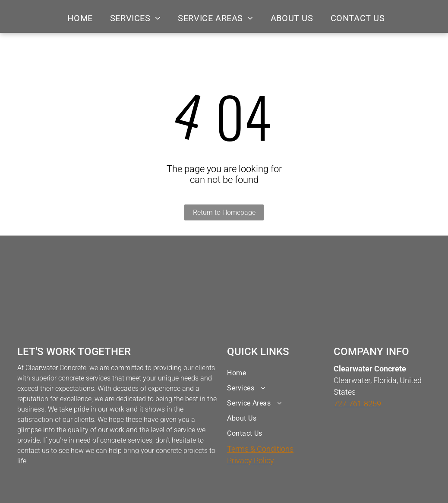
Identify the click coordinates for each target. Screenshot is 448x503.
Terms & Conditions (260, 449)
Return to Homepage (224, 212)
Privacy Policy (251, 461)
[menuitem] (80, 18)
